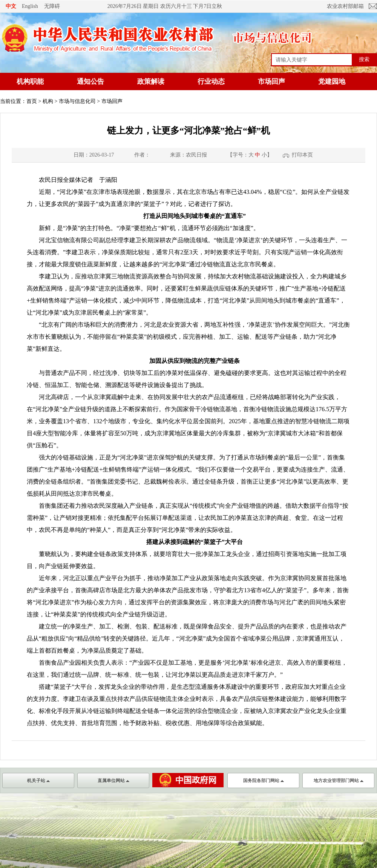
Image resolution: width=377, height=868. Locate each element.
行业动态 (211, 81)
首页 (32, 101)
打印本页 (302, 155)
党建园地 (332, 81)
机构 (48, 101)
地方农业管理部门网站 (339, 780)
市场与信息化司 (77, 101)
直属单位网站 (113, 780)
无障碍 (52, 6)
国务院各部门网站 (264, 780)
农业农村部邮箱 (345, 6)
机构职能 (30, 81)
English (30, 6)
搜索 (364, 59)
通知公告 (90, 81)
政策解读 (151, 81)
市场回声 (271, 81)
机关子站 (38, 780)
